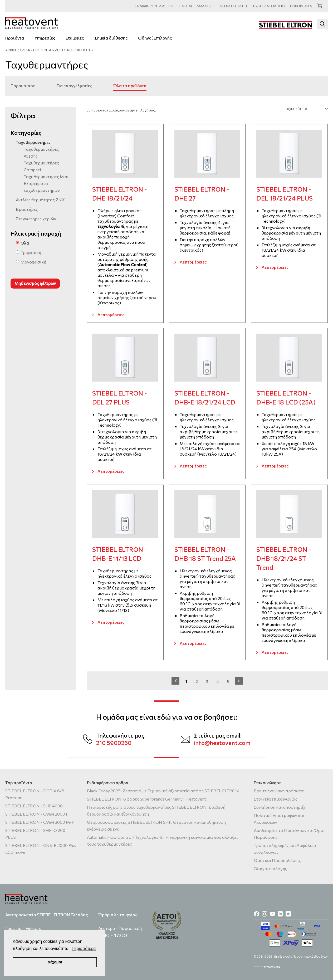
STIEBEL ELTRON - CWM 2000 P (37, 814)
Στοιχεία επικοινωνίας (276, 799)
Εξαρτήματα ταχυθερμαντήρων (42, 187)
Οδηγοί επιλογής (270, 868)
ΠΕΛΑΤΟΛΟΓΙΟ (269, 6)
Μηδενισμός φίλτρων (35, 283)
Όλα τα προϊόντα (130, 86)
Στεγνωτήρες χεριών (36, 219)
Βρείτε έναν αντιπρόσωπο (279, 791)
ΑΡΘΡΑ (155, 6)
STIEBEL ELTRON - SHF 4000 (34, 806)
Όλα (25, 243)
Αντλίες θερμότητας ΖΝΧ (40, 200)
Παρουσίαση (23, 86)
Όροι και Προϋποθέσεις (277, 860)
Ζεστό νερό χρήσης (73, 50)
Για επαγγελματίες (74, 86)
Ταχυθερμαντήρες (33, 142)
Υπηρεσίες (45, 38)
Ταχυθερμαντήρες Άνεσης (41, 152)
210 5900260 (114, 743)
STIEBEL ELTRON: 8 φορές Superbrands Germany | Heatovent (146, 799)
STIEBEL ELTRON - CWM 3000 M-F (40, 822)
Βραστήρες (27, 209)
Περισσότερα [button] (84, 949)
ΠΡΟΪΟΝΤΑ (42, 50)
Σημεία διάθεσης (111, 38)
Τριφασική (31, 252)
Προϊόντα (15, 38)
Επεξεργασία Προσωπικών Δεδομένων (301, 956)
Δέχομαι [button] (55, 962)
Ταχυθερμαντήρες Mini (46, 176)
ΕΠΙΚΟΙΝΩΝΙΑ (301, 6)
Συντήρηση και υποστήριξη (280, 807)
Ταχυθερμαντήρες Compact (41, 166)
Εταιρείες (75, 38)
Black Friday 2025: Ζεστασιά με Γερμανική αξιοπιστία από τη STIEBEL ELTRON (163, 791)
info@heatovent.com (222, 743)
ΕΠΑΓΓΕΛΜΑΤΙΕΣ (195, 6)
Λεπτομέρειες (111, 315)
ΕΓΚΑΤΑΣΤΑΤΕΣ (232, 6)
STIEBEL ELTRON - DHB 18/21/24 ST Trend (284, 558)
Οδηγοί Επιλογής (155, 38)
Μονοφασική (33, 262)
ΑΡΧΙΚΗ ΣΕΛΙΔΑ (18, 50)
